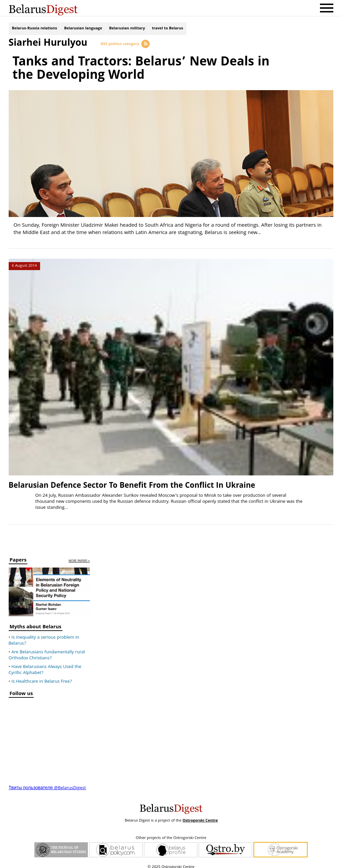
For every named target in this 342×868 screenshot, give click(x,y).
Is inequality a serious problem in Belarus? (44, 636)
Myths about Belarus (36, 623)
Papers (18, 557)
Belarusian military (127, 29)
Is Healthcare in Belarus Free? (42, 677)
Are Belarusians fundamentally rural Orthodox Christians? (47, 651)
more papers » (79, 557)
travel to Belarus (167, 29)
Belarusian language (83, 29)
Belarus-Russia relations (35, 29)
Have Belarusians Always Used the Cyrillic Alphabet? (45, 665)
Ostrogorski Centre (200, 816)
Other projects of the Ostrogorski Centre (171, 834)
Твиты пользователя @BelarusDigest (47, 784)
